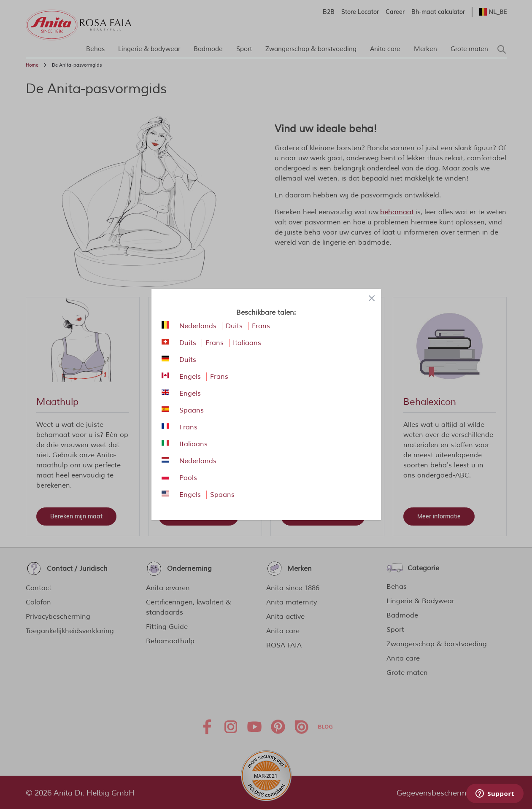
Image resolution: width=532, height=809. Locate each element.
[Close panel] (372, 298)
